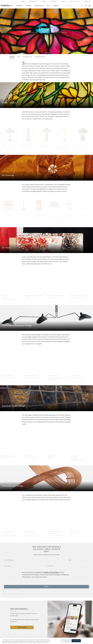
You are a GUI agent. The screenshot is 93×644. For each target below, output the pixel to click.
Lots (19, 57)
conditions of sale (40, 57)
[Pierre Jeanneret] (58, 375)
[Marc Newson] (35, 530)
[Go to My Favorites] (86, 6)
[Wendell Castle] (58, 455)
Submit (47, 599)
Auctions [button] (20, 6)
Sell (48, 6)
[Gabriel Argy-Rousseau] (58, 294)
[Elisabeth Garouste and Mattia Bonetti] (58, 530)
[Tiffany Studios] (12, 137)
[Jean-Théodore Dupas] (81, 294)
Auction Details (27, 57)
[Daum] (12, 294)
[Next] (89, 33)
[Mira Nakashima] (12, 455)
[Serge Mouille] (81, 375)
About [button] (44, 1)
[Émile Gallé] (35, 215)
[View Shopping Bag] (90, 6)
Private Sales (39, 6)
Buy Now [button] (29, 6)
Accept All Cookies (76, 641)
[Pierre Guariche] (12, 375)
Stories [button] (64, 1)
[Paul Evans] (35, 455)
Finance (56, 6)
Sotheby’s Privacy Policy (51, 585)
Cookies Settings (66, 641)
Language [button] (86, 1)
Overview (12, 57)
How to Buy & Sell (75, 1)
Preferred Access (33, 1)
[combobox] (74, 6)
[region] (46, 641)
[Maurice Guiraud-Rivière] (35, 294)
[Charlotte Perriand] (35, 375)
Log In (23, 1)
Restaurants (54, 1)
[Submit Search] (82, 6)
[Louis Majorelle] (12, 215)
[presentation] (13, 604)
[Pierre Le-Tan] (81, 530)
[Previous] (4, 33)
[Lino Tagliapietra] (12, 530)
